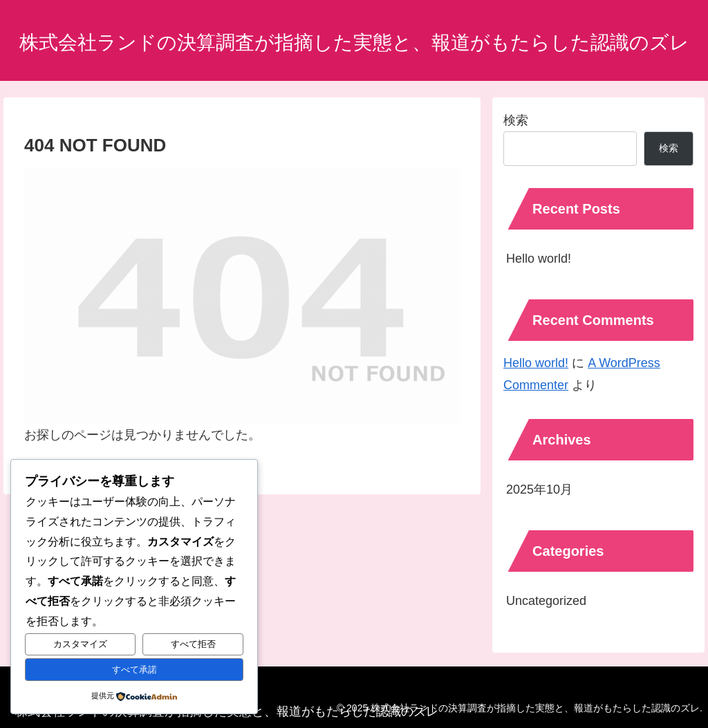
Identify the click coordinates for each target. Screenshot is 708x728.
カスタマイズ (80, 644)
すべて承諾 (134, 670)
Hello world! (539, 259)
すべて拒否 (193, 644)
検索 (516, 120)
